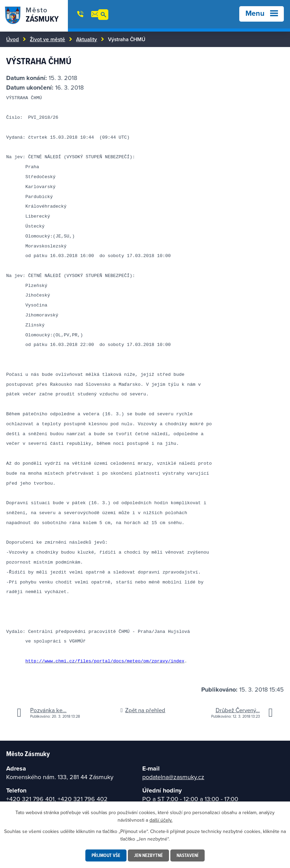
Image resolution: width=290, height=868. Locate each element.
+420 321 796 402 (83, 799)
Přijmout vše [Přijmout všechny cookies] (106, 855)
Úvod (13, 39)
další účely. (161, 820)
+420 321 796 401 (30, 799)
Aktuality (87, 39)
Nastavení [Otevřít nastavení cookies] (188, 855)
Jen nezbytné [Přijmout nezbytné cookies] (148, 855)
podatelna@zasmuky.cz (173, 777)
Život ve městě (47, 39)
